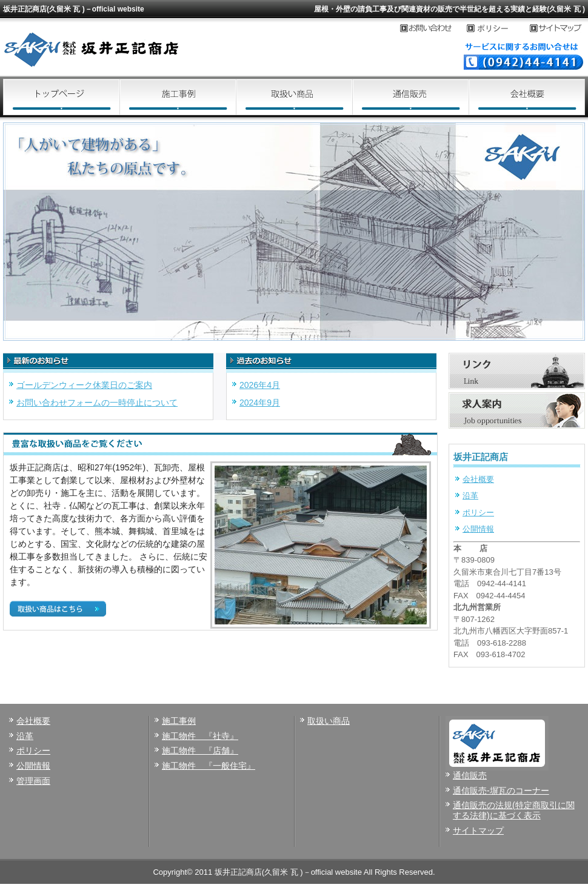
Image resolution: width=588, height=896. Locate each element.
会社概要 (527, 97)
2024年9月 (260, 403)
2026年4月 (260, 385)
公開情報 (478, 529)
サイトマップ (557, 28)
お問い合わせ (433, 28)
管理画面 (33, 781)
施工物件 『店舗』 (200, 751)
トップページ (61, 97)
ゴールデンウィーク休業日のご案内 (84, 385)
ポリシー (478, 513)
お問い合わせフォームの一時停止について (97, 403)
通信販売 (410, 97)
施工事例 (178, 97)
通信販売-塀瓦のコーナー (501, 791)
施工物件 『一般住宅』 (209, 766)
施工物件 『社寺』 (200, 736)
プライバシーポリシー (498, 28)
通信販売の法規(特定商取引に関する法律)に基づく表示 (514, 810)
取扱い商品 (294, 97)
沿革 (470, 496)
